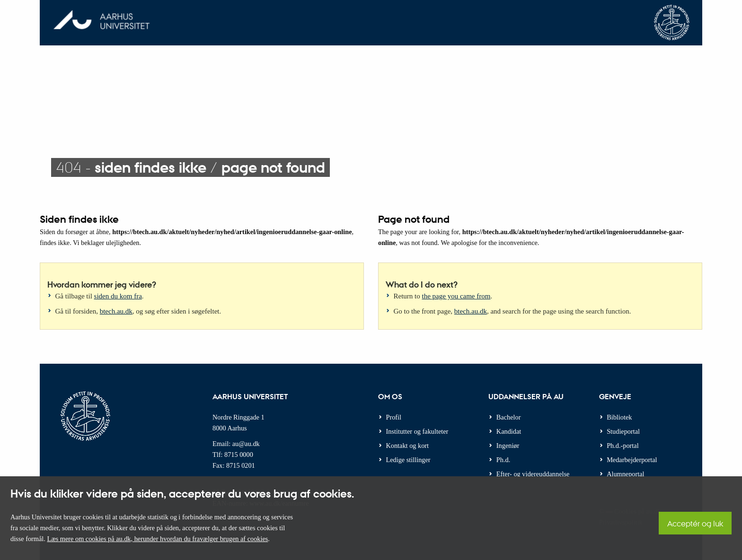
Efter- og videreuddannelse (533, 474)
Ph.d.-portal (623, 446)
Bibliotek (619, 417)
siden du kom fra (118, 296)
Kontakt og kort (408, 446)
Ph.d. (503, 460)
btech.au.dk (116, 311)
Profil (394, 417)
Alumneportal (625, 474)
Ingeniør (508, 446)
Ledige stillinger (408, 460)
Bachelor (509, 417)
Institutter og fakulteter (417, 431)
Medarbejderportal (632, 460)
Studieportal (623, 431)
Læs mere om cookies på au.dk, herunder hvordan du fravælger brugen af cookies (157, 539)
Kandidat (509, 431)
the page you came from (456, 296)
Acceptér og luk (695, 523)
